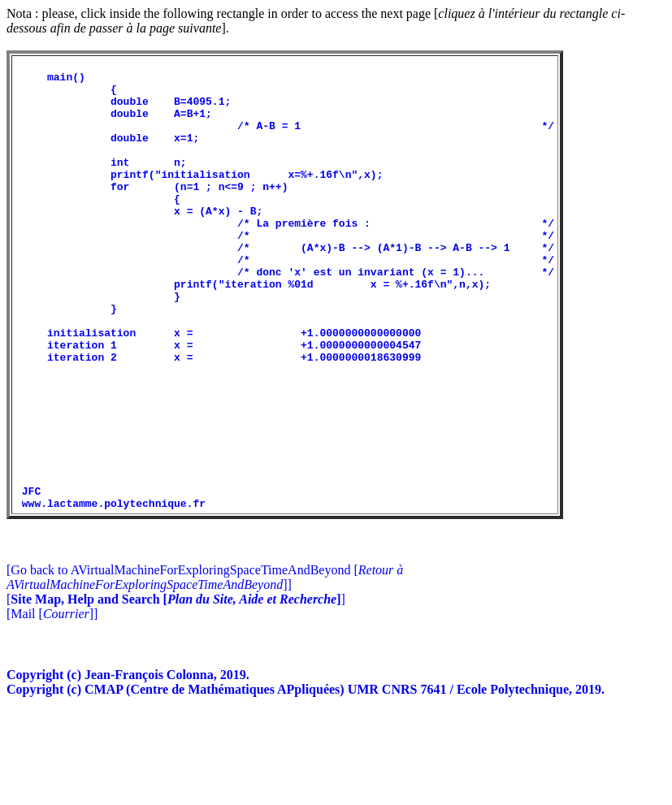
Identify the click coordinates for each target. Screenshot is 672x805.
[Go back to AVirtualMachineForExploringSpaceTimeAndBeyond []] (205, 667)
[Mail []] (52, 704)
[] (176, 689)
